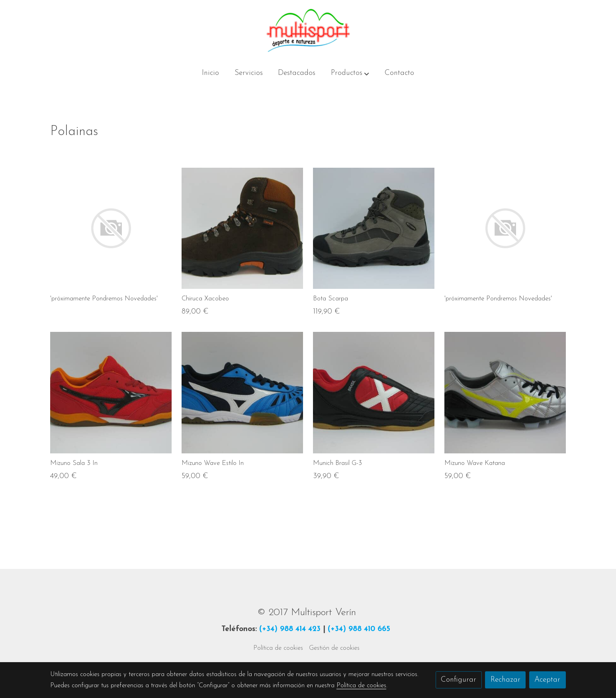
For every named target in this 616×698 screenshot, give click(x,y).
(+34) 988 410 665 (359, 629)
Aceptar (547, 680)
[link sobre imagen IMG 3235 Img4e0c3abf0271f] (242, 393)
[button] (350, 74)
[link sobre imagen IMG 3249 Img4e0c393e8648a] (111, 393)
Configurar (459, 680)
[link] (308, 30)
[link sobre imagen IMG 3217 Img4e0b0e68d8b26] (505, 393)
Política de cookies (278, 648)
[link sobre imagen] (111, 228)
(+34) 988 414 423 (290, 629)
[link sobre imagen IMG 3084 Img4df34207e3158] (374, 228)
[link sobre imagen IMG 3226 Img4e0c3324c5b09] (242, 228)
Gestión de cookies (334, 648)
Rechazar (506, 680)
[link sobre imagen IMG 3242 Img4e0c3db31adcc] (374, 393)
